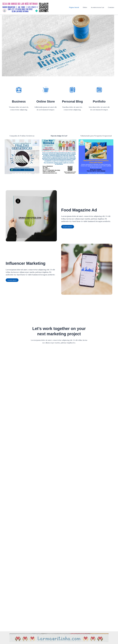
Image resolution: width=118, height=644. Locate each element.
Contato (111, 7)
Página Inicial (77, 7)
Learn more (68, 227)
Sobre (87, 7)
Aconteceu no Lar (99, 7)
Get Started (59, 348)
